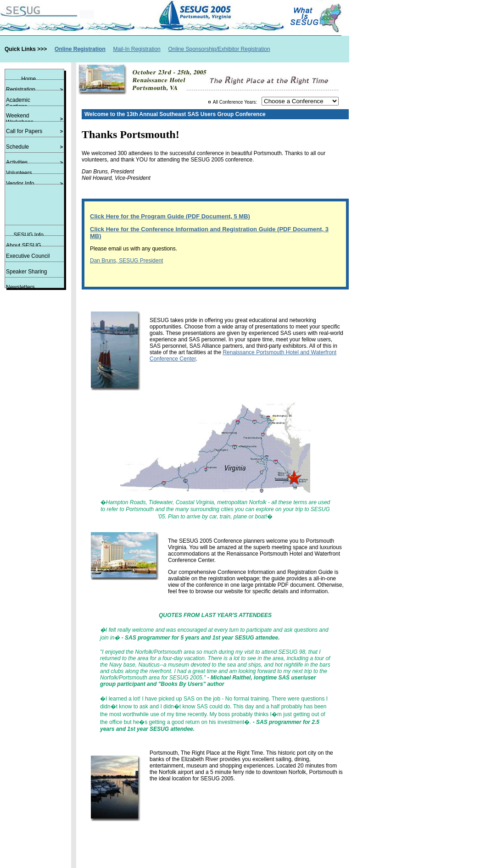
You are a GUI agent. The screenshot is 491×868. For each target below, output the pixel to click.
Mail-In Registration (137, 49)
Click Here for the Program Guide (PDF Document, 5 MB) (170, 216)
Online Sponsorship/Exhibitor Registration (219, 49)
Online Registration (80, 49)
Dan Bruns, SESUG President (126, 261)
